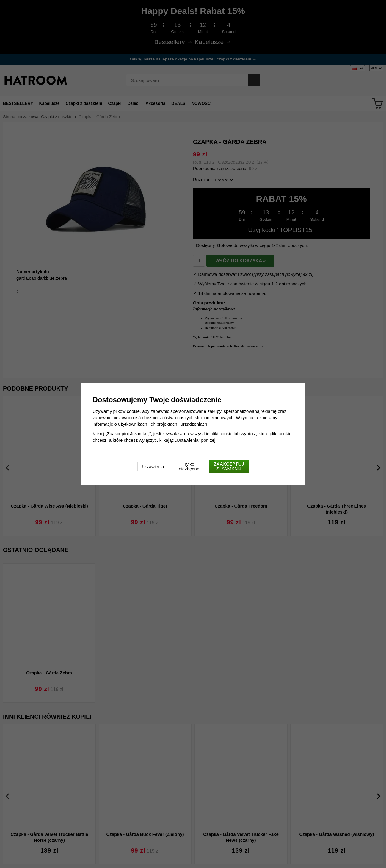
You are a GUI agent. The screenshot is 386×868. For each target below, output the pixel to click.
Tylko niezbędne (189, 466)
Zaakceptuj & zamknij (229, 466)
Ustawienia (153, 467)
